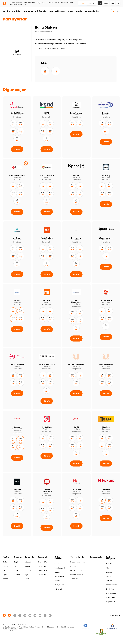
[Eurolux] (17, 315)
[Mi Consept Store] (76, 379)
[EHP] (98, 626)
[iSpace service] (106, 252)
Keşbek (50, 3)
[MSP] (101, 632)
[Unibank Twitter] (20, 615)
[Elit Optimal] (47, 441)
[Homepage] (4, 4)
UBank (57, 564)
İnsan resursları (111, 585)
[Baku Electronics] (17, 190)
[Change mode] (100, 3)
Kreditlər (16, 11)
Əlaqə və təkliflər (16, 4)
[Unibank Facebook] (15, 615)
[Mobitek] (106, 441)
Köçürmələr (41, 11)
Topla (27, 579)
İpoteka (16, 570)
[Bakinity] (106, 127)
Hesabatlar (110, 589)
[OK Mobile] (76, 505)
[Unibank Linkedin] (25, 615)
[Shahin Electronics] (47, 505)
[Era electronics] (106, 379)
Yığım (27, 575)
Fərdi (83, 3)
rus (112, 3)
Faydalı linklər (111, 597)
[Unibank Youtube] (30, 615)
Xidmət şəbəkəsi (16, 3)
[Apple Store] (5, 615)
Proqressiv (29, 570)
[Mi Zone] (47, 315)
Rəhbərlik (109, 564)
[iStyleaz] (17, 505)
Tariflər (57, 3)
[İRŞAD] (47, 127)
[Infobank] (112, 626)
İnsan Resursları (67, 3)
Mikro (16, 566)
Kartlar (6, 11)
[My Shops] (17, 252)
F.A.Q (26, 4)
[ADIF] (85, 626)
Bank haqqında (30, 3)
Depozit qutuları (76, 570)
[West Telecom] (17, 379)
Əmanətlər (28, 11)
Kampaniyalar (92, 11)
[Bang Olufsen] (76, 127)
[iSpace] (76, 190)
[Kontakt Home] (17, 127)
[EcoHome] (106, 505)
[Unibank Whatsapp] (45, 615)
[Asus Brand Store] (47, 379)
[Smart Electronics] (76, 315)
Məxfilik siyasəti (115, 616)
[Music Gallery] (47, 252)
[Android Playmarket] (10, 615)
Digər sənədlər (111, 593)
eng (106, 3)
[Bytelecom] (76, 252)
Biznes (92, 3)
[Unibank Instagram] (35, 615)
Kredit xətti (17, 575)
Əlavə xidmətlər (75, 11)
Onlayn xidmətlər (57, 11)
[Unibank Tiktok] (50, 615)
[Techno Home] (106, 315)
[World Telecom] (47, 190)
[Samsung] (106, 190)
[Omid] (76, 441)
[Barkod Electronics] (17, 441)
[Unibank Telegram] (40, 615)
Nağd (16, 562)
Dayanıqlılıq (42, 3)
